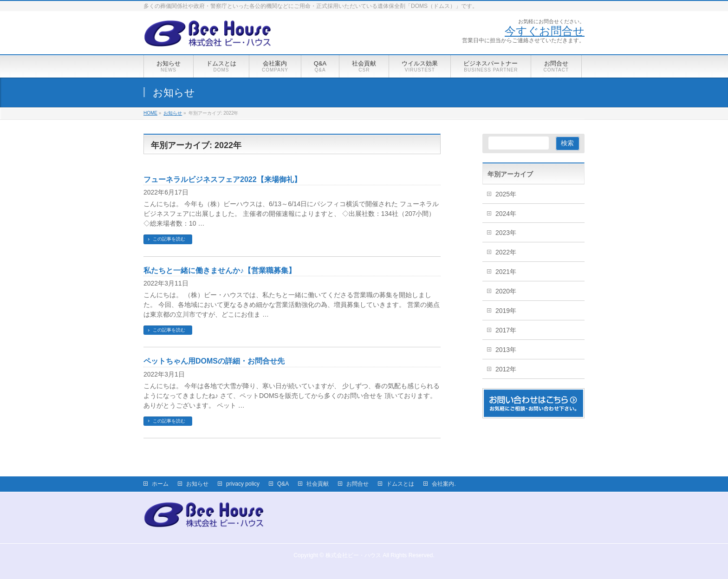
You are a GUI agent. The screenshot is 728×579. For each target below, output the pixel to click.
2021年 (506, 272)
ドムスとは (400, 484)
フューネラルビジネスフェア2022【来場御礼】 (222, 179)
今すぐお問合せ (545, 30)
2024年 (506, 214)
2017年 (506, 330)
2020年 (506, 291)
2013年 (506, 350)
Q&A (283, 484)
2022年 (506, 252)
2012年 (506, 369)
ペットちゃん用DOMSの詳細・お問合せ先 (214, 361)
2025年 (506, 194)
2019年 (506, 311)
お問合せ (357, 484)
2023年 (506, 233)
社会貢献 (318, 484)
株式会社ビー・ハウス (353, 555)
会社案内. (444, 484)
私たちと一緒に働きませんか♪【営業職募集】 (220, 270)
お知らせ (197, 484)
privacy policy (243, 484)
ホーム (160, 484)
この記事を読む (169, 239)
